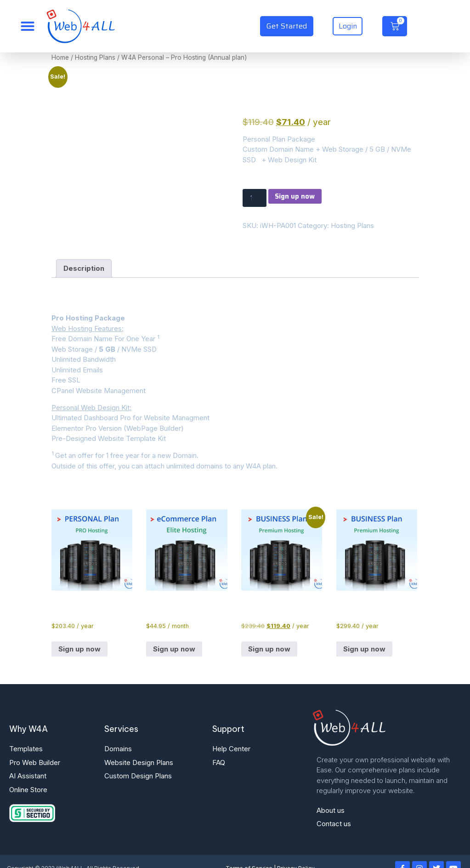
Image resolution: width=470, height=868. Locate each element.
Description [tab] (84, 254)
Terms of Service (249, 854)
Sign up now (297, 196)
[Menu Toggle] (28, 26)
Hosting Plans (95, 57)
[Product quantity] (255, 198)
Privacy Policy (296, 854)
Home (60, 57)
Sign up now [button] (79, 635)
